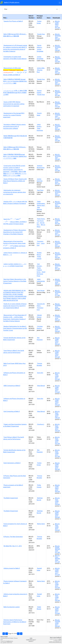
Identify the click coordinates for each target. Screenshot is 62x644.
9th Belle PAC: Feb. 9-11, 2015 (13, 546)
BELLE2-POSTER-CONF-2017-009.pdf (58, 623)
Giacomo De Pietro (41, 305)
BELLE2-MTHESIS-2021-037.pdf (58, 138)
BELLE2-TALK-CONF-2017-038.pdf (57, 415)
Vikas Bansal (41, 386)
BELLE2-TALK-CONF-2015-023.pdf (57, 584)
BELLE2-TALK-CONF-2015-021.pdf (57, 453)
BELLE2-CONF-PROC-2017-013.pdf (57, 572)
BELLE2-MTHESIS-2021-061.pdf (58, 93)
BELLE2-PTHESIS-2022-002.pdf (58, 70)
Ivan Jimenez (39, 265)
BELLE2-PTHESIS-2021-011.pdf (58, 116)
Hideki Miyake (39, 608)
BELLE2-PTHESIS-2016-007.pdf (58, 221)
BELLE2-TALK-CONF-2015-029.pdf (57, 428)
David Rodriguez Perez (41, 274)
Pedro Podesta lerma (39, 270)
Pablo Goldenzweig (41, 202)
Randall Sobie (39, 569)
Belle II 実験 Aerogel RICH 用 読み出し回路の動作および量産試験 (15, 35)
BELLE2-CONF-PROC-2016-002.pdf (57, 466)
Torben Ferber (39, 22)
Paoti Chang (41, 219)
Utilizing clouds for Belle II (12, 568)
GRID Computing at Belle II (12, 386)
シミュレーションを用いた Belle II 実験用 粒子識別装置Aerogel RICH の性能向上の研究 (15, 93)
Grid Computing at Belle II (12, 411)
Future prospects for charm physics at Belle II (15, 525)
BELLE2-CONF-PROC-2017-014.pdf (57, 610)
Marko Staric (41, 524)
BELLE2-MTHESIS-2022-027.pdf (58, 168)
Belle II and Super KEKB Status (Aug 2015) (14, 364)
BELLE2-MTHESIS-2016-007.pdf (58, 306)
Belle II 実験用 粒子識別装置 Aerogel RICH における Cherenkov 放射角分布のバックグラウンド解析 (15, 81)
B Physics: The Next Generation (13, 537)
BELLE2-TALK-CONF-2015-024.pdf (57, 527)
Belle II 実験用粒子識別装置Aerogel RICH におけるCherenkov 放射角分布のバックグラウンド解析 (15, 156)
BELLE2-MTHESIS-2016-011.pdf (58, 293)
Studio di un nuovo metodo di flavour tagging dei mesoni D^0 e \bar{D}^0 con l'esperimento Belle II (15, 306)
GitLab (60, 639)
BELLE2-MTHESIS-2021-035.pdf (58, 157)
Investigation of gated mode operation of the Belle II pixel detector (15, 58)
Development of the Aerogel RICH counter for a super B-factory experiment (14, 115)
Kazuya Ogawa (39, 92)
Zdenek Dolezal (39, 316)
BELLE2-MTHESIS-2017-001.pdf (58, 266)
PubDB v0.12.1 (10, 641)
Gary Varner (41, 290)
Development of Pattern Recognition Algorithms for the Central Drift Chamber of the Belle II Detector (15, 232)
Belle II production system (12, 607)
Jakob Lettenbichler (41, 280)
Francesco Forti (40, 242)
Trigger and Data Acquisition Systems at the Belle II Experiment (15, 425)
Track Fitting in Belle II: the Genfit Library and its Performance (14, 352)
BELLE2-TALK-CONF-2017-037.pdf (57, 376)
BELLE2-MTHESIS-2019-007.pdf (58, 181)
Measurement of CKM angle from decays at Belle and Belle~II (15, 71)
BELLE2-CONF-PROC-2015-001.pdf (57, 354)
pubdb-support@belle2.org (55, 642)
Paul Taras (40, 190)
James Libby (41, 68)
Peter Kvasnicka (40, 129)
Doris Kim (40, 373)
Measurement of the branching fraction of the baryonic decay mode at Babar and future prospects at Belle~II (14, 245)
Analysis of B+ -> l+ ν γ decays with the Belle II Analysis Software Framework (15, 202)
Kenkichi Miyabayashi (41, 167)
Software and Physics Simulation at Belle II (14, 374)
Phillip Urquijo (39, 258)
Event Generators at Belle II (12, 463)
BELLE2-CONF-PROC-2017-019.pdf (57, 389)
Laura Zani (41, 244)
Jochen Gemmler (40, 180)
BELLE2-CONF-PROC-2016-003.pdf (57, 488)
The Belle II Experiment (11, 511)
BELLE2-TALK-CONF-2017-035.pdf (57, 597)
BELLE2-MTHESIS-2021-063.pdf (58, 37)
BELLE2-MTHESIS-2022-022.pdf (58, 59)
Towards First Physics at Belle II (13, 21)
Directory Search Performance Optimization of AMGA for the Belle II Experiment (15, 622)
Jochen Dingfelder (40, 50)
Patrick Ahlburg (39, 46)
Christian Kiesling (40, 327)
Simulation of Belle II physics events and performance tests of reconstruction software (14, 126)
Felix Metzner (39, 208)
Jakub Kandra (39, 125)
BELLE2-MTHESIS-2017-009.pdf (58, 193)
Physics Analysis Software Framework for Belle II (15, 582)
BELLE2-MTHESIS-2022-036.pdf (58, 48)
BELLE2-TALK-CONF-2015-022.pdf (57, 440)
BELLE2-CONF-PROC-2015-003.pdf (57, 514)
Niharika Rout (40, 71)
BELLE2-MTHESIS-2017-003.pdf (58, 244)
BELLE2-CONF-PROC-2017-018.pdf (57, 402)
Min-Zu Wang (41, 226)
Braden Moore (39, 254)
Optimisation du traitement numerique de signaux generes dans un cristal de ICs (15, 192)
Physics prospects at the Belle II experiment (13, 486)
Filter (6, 9)
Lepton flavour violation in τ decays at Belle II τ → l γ (15, 254)
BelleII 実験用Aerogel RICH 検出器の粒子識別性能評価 (15, 137)
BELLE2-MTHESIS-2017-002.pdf (58, 255)
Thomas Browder (39, 364)
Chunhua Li (41, 424)
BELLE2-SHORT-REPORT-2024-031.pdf (58, 549)
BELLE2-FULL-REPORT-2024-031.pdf (58, 559)
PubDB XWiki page (31, 640)
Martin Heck (41, 205)
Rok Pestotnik (40, 339)
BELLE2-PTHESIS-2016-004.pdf (58, 318)
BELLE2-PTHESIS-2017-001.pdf (58, 233)
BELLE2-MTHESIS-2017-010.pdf (58, 104)
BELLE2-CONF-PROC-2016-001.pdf (57, 24)
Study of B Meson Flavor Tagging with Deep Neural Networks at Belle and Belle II (15, 181)
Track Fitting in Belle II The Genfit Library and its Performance (14, 438)
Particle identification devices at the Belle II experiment (14, 339)
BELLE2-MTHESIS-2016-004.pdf (58, 329)
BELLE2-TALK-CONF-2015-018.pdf (57, 501)
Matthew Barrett (40, 499)
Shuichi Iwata (39, 114)
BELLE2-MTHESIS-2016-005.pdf (58, 127)
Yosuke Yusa (41, 34)
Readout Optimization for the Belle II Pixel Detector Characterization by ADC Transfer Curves (15, 328)
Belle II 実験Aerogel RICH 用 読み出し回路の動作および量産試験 (15, 148)
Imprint (31, 641)
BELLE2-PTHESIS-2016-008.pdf (58, 282)
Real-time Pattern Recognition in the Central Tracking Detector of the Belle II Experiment (15, 281)
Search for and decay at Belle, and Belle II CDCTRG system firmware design (15, 221)
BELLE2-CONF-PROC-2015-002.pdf (57, 341)
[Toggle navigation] (60, 3)
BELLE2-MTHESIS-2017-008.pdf (58, 204)
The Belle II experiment (11, 498)
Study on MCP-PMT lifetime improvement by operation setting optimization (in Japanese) (14, 104)
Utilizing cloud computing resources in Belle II (15, 595)
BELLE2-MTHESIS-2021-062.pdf (58, 82)
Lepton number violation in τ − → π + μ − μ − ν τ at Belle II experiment (15, 265)
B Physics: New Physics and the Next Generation (15, 477)
